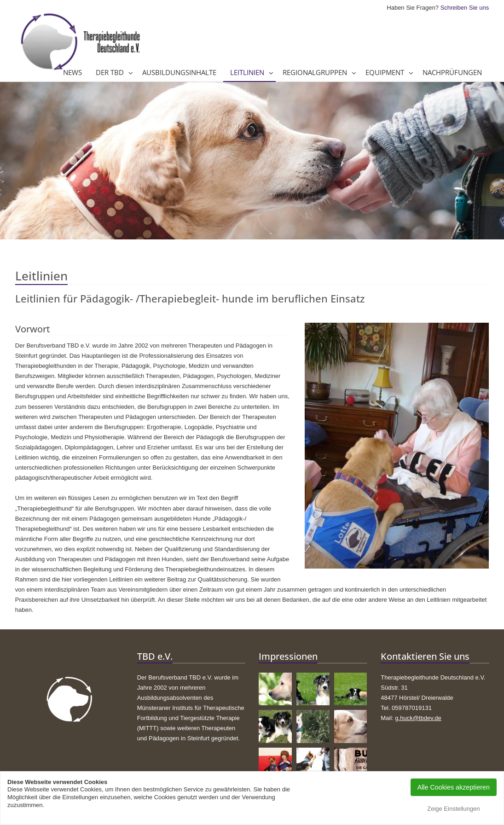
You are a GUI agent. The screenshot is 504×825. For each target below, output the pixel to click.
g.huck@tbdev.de (418, 718)
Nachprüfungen (452, 72)
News (72, 72)
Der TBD (110, 72)
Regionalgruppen (315, 72)
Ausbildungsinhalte (179, 72)
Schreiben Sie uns (465, 8)
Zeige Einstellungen (453, 809)
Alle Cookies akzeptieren (454, 787)
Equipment (385, 72)
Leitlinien (247, 72)
